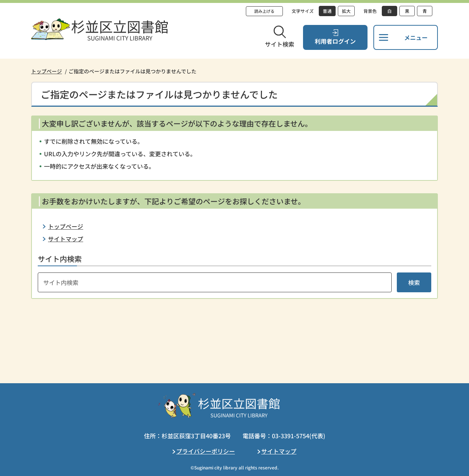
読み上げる (264, 11)
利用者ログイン (335, 41)
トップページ (47, 71)
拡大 (346, 11)
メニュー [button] (416, 37)
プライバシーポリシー (206, 451)
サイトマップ (66, 239)
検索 (414, 282)
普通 (327, 11)
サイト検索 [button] (280, 44)
